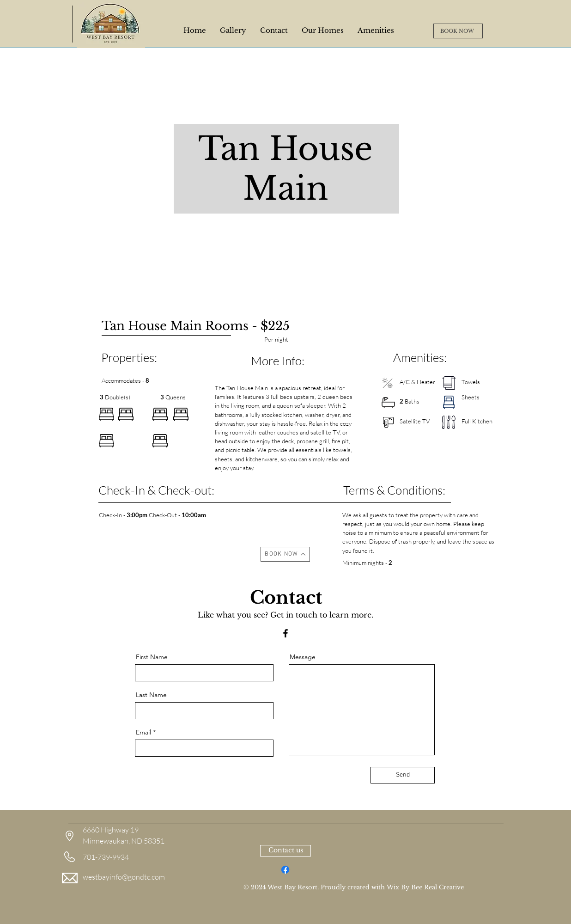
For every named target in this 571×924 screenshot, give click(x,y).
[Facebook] (285, 633)
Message (303, 657)
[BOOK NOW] (458, 31)
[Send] (403, 775)
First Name (152, 657)
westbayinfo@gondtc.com (124, 877)
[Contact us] (285, 851)
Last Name (151, 695)
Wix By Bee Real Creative (425, 887)
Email (143, 732)
